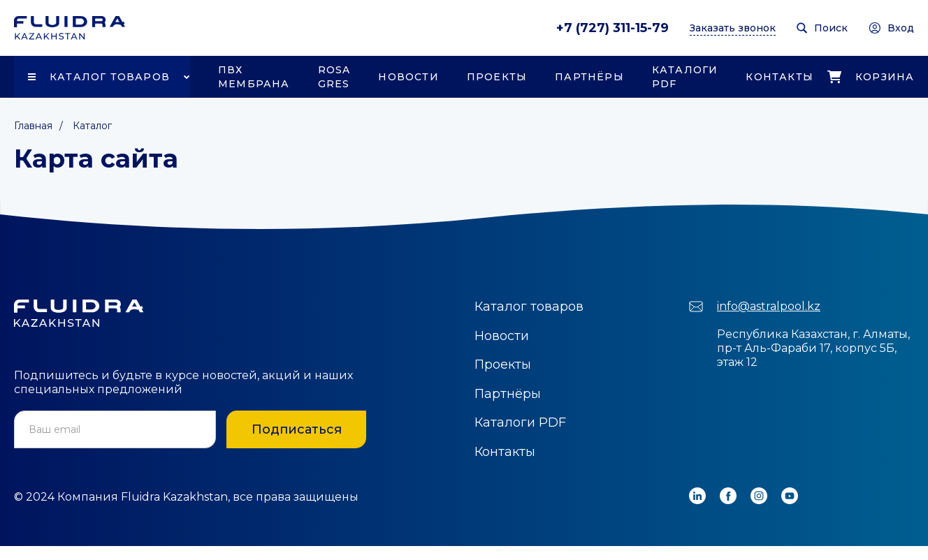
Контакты (780, 77)
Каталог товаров (110, 77)
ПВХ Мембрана (254, 77)
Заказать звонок (733, 28)
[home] (70, 28)
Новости (408, 77)
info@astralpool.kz (769, 306)
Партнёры (589, 77)
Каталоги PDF (685, 77)
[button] (102, 77)
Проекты (497, 77)
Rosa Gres (334, 77)
